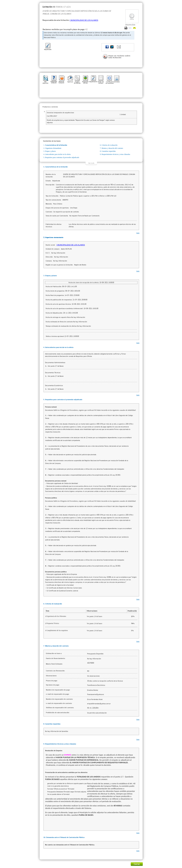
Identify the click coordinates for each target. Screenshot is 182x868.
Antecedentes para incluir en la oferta (58, 154)
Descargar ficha (130, 24)
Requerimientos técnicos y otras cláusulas (116, 154)
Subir (138, 233)
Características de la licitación (56, 145)
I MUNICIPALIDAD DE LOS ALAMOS (84, 20)
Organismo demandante (53, 148)
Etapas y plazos (51, 151)
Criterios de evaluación (110, 145)
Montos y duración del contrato (112, 148)
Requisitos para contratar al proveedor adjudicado (62, 157)
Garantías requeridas (109, 151)
